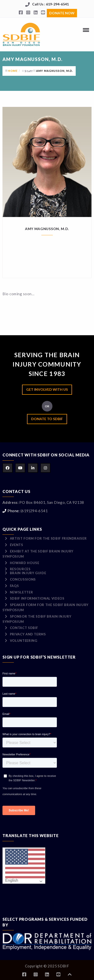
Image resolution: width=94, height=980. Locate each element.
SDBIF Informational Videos (37, 598)
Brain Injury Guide (28, 573)
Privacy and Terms (28, 634)
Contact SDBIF (24, 628)
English (25, 866)
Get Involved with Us (47, 389)
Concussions (23, 579)
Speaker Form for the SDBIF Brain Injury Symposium (46, 607)
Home (13, 71)
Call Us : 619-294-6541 (50, 4)
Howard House (25, 563)
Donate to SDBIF (47, 419)
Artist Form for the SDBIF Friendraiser (48, 538)
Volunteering (24, 641)
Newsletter (22, 592)
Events (17, 545)
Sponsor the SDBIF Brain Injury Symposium (37, 619)
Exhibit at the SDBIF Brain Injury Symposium (38, 554)
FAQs (14, 586)
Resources (20, 569)
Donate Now (62, 13)
